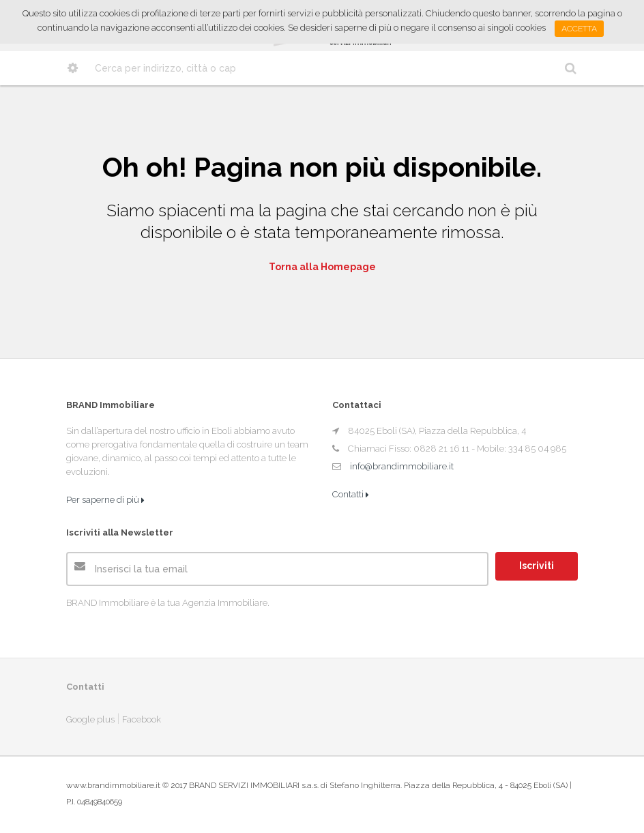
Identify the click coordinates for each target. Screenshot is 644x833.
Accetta (579, 29)
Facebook (142, 719)
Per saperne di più (105, 500)
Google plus (90, 719)
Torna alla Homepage (322, 267)
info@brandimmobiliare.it (402, 466)
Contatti (351, 494)
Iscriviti (537, 566)
